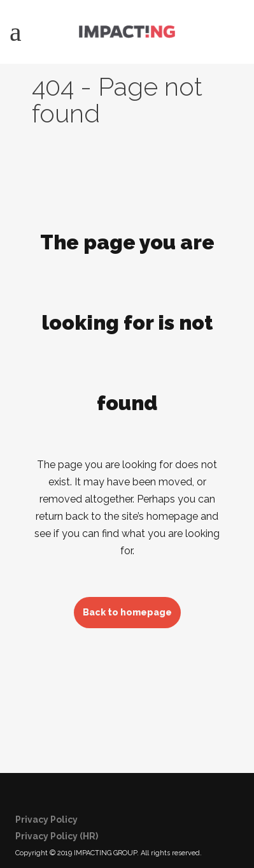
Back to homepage (127, 612)
